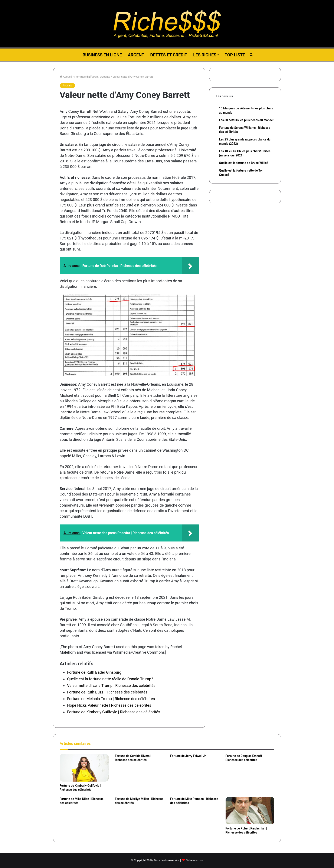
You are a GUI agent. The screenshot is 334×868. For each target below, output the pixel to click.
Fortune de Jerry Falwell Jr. (188, 756)
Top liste (235, 55)
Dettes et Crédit (169, 55)
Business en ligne (102, 55)
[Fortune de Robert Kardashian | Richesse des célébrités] (250, 811)
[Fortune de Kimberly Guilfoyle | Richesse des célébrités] (84, 768)
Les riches (205, 55)
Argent (136, 55)
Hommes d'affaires (86, 77)
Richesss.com (194, 860)
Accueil (66, 77)
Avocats (105, 77)
